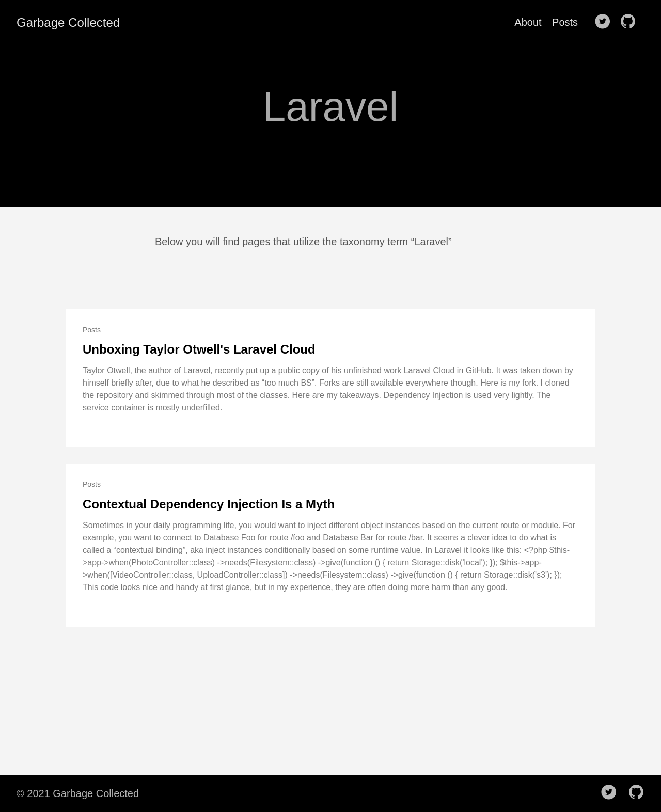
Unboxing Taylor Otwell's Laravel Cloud (199, 349)
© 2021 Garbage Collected (78, 793)
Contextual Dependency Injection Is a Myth (209, 504)
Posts (565, 22)
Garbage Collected (68, 22)
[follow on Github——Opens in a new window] (631, 22)
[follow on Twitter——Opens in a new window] (606, 22)
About (528, 22)
